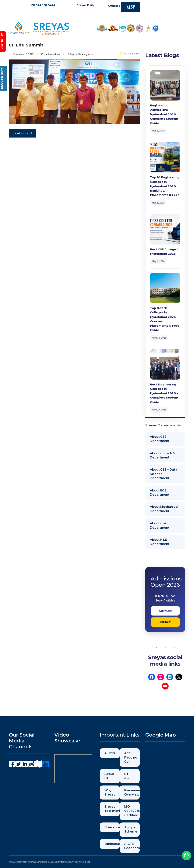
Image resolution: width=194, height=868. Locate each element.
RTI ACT (128, 776)
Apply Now (165, 611)
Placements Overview (132, 792)
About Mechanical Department (164, 509)
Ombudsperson (112, 844)
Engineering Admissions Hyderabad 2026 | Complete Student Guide (164, 114)
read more (23, 133)
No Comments (130, 54)
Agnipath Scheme (131, 830)
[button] (139, 5)
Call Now (165, 622)
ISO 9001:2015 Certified (132, 811)
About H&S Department (160, 542)
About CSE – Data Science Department (163, 474)
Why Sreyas (110, 792)
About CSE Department (160, 439)
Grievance (112, 828)
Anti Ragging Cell (131, 757)
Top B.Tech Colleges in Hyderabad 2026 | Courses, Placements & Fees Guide (165, 319)
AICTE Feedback (132, 846)
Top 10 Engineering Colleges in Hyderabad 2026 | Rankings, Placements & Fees (165, 186)
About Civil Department (160, 525)
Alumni (110, 753)
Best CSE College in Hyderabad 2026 (165, 252)
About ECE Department (160, 493)
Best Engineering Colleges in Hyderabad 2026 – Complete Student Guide (164, 393)
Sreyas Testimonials (112, 809)
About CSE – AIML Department (164, 455)
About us (109, 776)
